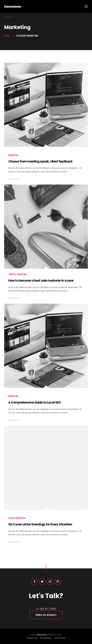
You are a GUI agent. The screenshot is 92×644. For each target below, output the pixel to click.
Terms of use (32, 638)
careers (12, 274)
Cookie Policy (60, 638)
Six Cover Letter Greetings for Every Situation (40, 524)
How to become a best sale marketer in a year (41, 281)
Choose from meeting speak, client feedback (40, 161)
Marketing (13, 155)
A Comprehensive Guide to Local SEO (35, 402)
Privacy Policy (46, 638)
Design (11, 518)
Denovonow (13, 7)
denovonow (41, 635)
